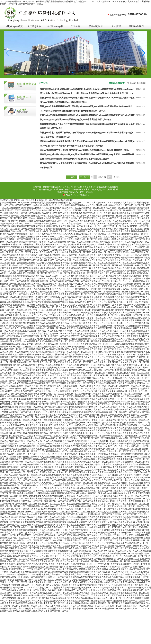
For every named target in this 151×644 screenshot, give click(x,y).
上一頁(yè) (72, 177)
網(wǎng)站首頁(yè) (14, 27)
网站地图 (44, 205)
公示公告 (75, 26)
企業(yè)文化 (24, 97)
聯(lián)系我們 (137, 26)
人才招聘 (116, 26)
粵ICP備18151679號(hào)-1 (76, 195)
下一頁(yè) (84, 177)
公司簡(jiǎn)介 (35, 26)
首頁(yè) (131, 83)
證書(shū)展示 (96, 26)
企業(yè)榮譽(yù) (26, 84)
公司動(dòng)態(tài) (55, 27)
